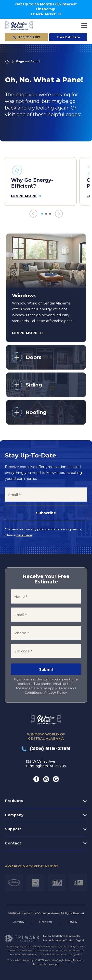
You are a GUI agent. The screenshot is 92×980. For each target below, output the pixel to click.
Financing (46, 922)
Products (14, 801)
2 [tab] (46, 214)
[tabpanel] (40, 181)
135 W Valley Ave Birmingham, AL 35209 (46, 764)
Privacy (73, 922)
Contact (13, 843)
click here (24, 535)
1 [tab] (42, 214)
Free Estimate (68, 37)
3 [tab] (50, 214)
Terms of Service (42, 964)
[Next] (59, 214)
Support (13, 829)
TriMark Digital (75, 940)
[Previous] (33, 214)
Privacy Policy (55, 692)
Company (14, 815)
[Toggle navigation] (84, 26)
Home (7, 62)
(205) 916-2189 (46, 748)
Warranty (18, 922)
